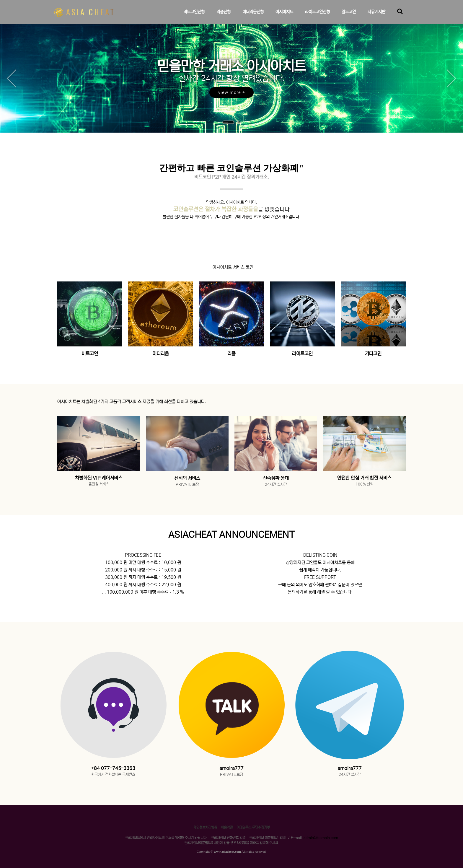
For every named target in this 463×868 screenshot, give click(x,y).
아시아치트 (284, 17)
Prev (12, 79)
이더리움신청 (253, 17)
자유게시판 (376, 17)
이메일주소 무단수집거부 (253, 827)
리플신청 (224, 17)
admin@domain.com (321, 838)
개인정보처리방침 (205, 827)
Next (451, 79)
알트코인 (349, 17)
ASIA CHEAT (85, 12)
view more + (232, 92)
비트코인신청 (194, 17)
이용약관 (227, 827)
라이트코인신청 (317, 17)
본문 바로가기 (0, 0)
